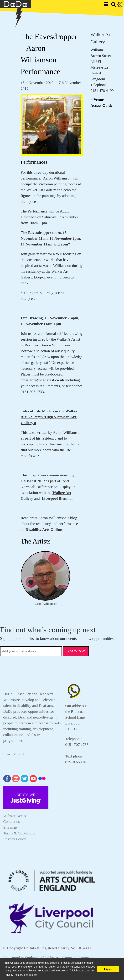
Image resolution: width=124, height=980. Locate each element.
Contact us (11, 822)
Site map (10, 827)
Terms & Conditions (19, 833)
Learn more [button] (31, 975)
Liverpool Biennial (57, 498)
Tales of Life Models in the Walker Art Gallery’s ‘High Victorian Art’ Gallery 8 (49, 417)
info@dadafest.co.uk (47, 380)
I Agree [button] (108, 969)
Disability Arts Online (44, 529)
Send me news (76, 651)
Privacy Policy (15, 839)
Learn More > (14, 754)
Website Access (15, 816)
